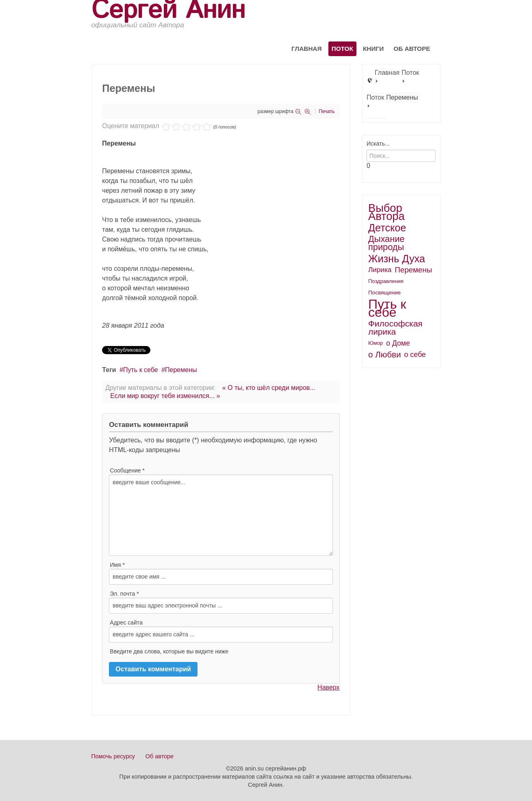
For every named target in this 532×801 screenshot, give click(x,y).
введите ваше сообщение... (221, 515)
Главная (307, 49)
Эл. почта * (124, 594)
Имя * (117, 565)
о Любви (385, 354)
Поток (342, 49)
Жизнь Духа (397, 259)
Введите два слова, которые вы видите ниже (169, 651)
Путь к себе (141, 370)
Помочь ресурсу (113, 756)
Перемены (181, 370)
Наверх (328, 687)
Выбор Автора (387, 212)
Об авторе (412, 49)
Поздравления (386, 281)
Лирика (380, 270)
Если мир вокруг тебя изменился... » (165, 396)
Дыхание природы (386, 243)
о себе (415, 355)
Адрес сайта (126, 623)
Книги (373, 49)
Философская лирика (395, 328)
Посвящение (384, 293)
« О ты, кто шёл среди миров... (269, 388)
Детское (387, 228)
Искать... (378, 144)
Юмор (376, 343)
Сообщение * (127, 470)
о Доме (398, 343)
